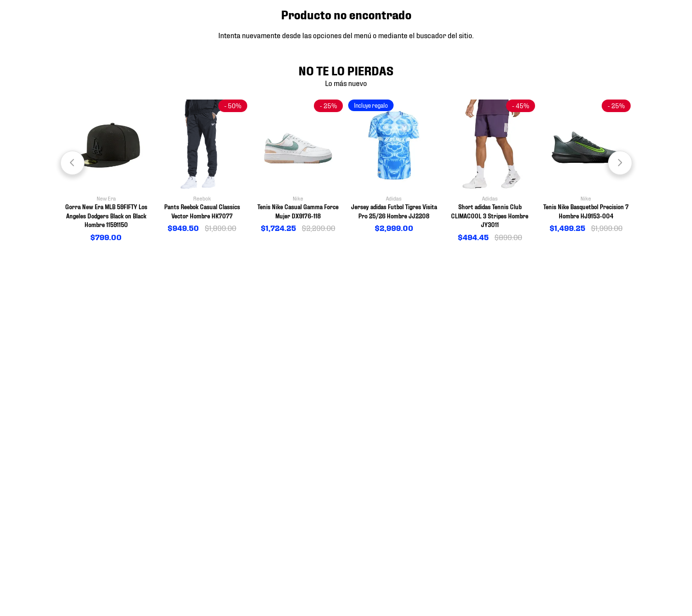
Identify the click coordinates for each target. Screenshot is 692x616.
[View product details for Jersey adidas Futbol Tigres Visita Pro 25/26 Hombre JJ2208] (394, 167)
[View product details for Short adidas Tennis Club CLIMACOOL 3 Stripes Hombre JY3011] (490, 171)
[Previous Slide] (72, 163)
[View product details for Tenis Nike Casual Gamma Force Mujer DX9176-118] (298, 167)
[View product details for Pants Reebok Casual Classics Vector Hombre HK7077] (202, 167)
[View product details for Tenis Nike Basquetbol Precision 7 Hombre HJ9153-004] (586, 167)
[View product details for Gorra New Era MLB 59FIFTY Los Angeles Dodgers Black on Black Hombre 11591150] (106, 171)
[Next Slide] (620, 163)
